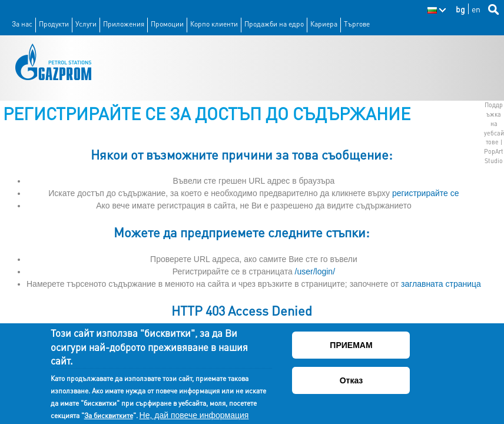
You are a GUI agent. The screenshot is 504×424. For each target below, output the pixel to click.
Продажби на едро (274, 24)
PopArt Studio (494, 156)
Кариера (324, 24)
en (476, 9)
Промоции (167, 24)
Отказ (352, 382)
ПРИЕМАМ (351, 346)
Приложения (124, 24)
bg (460, 9)
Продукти (54, 24)
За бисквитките (109, 416)
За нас (22, 24)
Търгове (357, 24)
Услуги (86, 24)
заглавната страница (441, 284)
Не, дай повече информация (194, 416)
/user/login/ (315, 271)
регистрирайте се (426, 193)
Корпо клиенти (214, 24)
